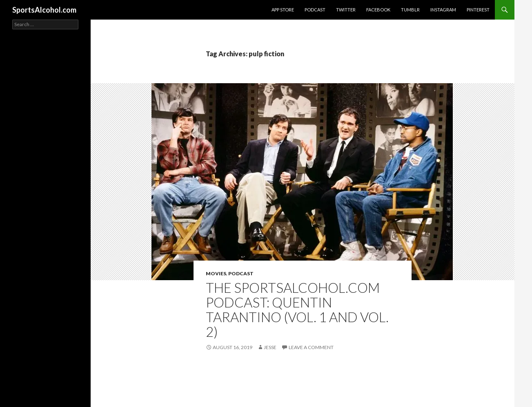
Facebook (378, 10)
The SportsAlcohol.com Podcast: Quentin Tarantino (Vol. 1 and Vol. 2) (297, 310)
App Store (283, 10)
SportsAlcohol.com (44, 10)
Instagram (443, 10)
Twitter (346, 10)
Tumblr (410, 10)
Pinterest (478, 10)
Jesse (270, 347)
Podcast (315, 10)
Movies (216, 273)
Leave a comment (311, 347)
